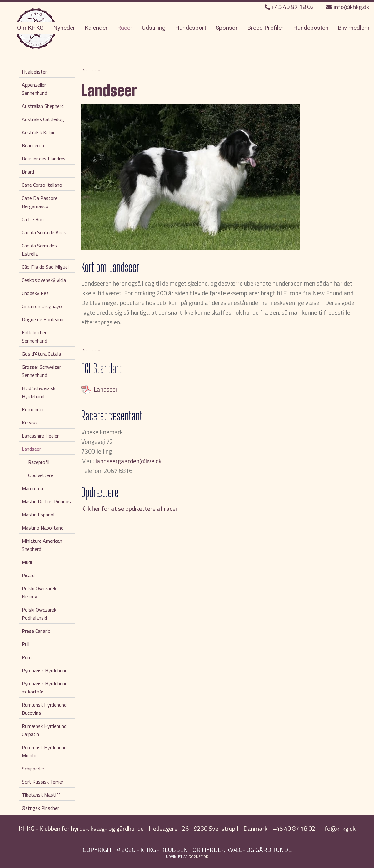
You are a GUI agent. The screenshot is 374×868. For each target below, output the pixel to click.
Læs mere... (91, 69)
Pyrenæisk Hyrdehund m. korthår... (45, 688)
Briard (28, 172)
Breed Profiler (265, 28)
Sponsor (227, 28)
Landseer (31, 449)
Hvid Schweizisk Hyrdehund (39, 392)
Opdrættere (41, 475)
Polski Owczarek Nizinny (39, 592)
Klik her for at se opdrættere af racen (130, 508)
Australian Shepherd (43, 106)
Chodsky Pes (35, 293)
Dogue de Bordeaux (42, 319)
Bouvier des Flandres (44, 159)
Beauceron (33, 145)
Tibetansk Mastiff (41, 795)
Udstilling (154, 28)
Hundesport (191, 28)
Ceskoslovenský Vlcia (44, 280)
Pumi (27, 657)
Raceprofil (39, 462)
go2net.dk (198, 857)
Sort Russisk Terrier (43, 782)
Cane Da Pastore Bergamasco (40, 202)
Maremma (32, 488)
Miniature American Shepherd (42, 545)
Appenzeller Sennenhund (35, 89)
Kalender (96, 28)
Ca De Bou (33, 219)
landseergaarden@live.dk (128, 461)
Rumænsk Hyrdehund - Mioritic (46, 751)
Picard (28, 575)
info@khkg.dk (348, 7)
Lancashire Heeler (40, 436)
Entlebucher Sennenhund (35, 337)
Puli (26, 644)
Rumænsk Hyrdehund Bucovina (44, 709)
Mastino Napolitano (43, 528)
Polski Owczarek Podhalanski (39, 614)
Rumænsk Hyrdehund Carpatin (44, 730)
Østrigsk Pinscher (40, 808)
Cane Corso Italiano (42, 185)
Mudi (27, 562)
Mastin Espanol (38, 515)
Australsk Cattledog (43, 119)
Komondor (33, 409)
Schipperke (33, 769)
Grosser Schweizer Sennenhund (41, 371)
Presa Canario (36, 631)
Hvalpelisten (35, 72)
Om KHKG (30, 28)
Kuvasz (30, 423)
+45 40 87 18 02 (290, 7)
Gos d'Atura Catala (41, 354)
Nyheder (64, 28)
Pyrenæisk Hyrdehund (45, 670)
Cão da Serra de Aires (44, 232)
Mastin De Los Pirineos (46, 501)
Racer (125, 28)
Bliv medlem (354, 28)
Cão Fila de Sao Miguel (45, 267)
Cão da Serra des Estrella (39, 250)
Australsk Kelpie (39, 132)
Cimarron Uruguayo (42, 306)
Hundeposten (311, 28)
